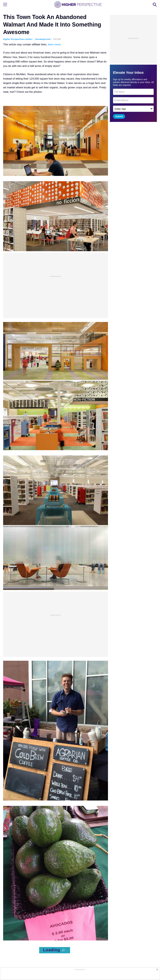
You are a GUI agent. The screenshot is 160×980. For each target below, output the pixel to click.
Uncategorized (43, 39)
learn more (54, 44)
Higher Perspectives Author (18, 39)
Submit (119, 116)
